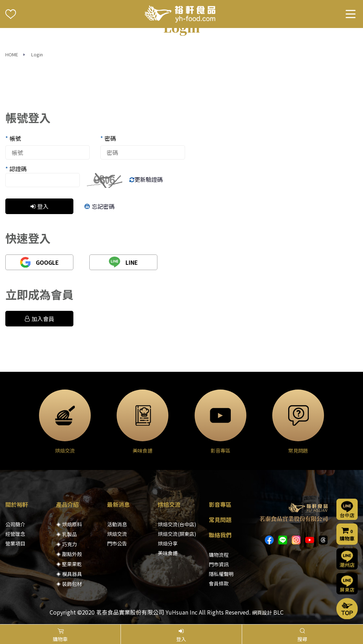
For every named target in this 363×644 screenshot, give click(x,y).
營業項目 (15, 543)
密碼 (108, 138)
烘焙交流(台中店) (177, 524)
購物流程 (219, 555)
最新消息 (118, 504)
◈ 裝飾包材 (69, 584)
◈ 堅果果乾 (69, 564)
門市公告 (117, 543)
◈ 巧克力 (66, 544)
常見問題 (220, 520)
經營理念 (15, 534)
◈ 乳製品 (66, 534)
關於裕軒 (17, 504)
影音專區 (220, 504)
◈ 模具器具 (69, 574)
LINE (123, 262)
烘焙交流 (117, 534)
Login (37, 54)
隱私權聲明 (221, 574)
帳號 (13, 138)
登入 (40, 206)
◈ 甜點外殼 (69, 554)
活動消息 (117, 524)
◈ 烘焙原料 (69, 524)
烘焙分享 (168, 543)
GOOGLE (39, 262)
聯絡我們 (220, 535)
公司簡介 (15, 524)
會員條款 (219, 583)
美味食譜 (168, 553)
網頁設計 (262, 612)
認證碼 (16, 169)
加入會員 (40, 319)
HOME (12, 54)
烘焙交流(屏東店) (177, 534)
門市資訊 (219, 564)
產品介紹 (67, 504)
